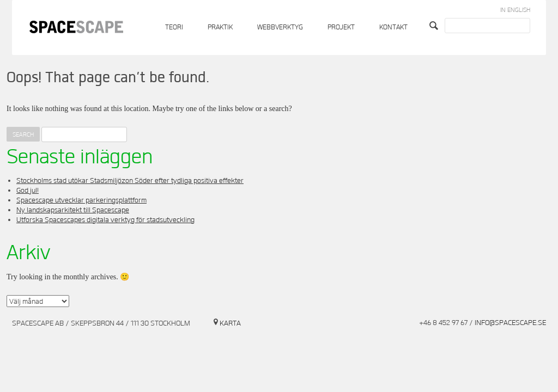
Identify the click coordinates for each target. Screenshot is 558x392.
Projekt (341, 27)
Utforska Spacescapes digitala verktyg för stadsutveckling (105, 220)
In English (515, 10)
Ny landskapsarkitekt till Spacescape (73, 210)
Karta (230, 323)
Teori (174, 27)
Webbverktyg (280, 27)
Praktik (220, 27)
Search (435, 26)
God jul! (28, 191)
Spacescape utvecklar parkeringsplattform (81, 200)
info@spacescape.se (510, 323)
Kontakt (393, 27)
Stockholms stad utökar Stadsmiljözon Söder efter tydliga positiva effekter (130, 181)
